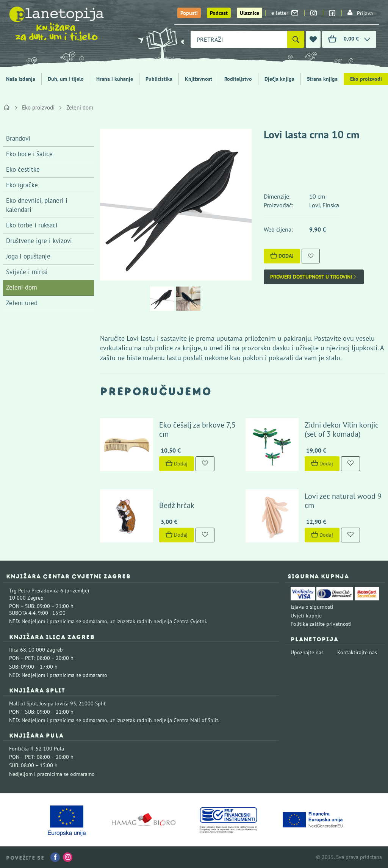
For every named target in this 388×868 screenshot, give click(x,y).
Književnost (199, 79)
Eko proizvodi (38, 107)
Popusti (189, 13)
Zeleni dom (80, 107)
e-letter (285, 13)
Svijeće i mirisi (27, 272)
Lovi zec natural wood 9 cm (343, 501)
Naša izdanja (21, 79)
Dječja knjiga (279, 79)
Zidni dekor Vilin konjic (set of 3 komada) (342, 429)
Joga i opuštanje (28, 256)
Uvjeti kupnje (306, 616)
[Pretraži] (296, 39)
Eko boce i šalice (29, 154)
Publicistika (159, 79)
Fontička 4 (21, 749)
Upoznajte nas (307, 652)
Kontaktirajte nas (357, 652)
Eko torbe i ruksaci (32, 225)
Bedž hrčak (177, 505)
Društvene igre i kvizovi (39, 241)
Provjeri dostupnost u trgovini (314, 277)
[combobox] (239, 39)
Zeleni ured (22, 303)
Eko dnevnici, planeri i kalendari (37, 205)
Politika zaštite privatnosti (321, 624)
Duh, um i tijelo (66, 79)
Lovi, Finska (324, 205)
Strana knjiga (322, 79)
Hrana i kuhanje (115, 79)
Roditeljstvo (238, 79)
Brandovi (18, 138)
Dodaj (282, 256)
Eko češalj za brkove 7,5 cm (197, 429)
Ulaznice (250, 13)
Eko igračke (22, 185)
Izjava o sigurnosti (312, 607)
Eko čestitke (23, 169)
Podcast (219, 13)
